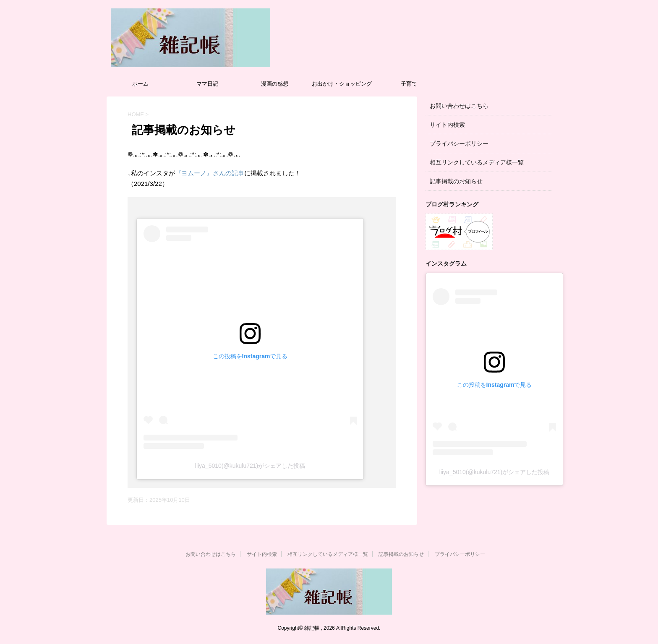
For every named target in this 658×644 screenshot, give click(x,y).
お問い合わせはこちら (459, 106)
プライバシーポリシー (459, 143)
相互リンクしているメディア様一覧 (477, 162)
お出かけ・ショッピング (342, 84)
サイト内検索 (447, 125)
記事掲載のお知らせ (456, 181)
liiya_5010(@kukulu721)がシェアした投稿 (250, 466)
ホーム (140, 84)
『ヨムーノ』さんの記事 (210, 173)
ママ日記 (207, 84)
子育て (409, 84)
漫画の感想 (275, 84)
